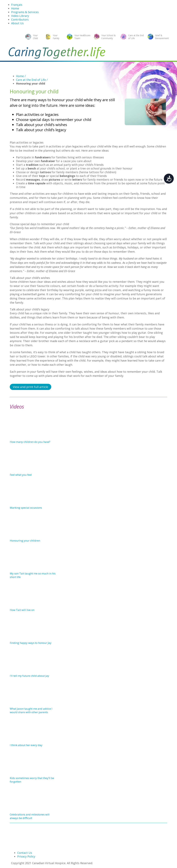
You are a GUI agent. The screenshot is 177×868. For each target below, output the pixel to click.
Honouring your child (31, 83)
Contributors (20, 19)
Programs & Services (25, 12)
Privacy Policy (26, 856)
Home (15, 8)
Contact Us (25, 853)
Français (17, 5)
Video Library (20, 16)
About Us (17, 23)
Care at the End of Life (32, 80)
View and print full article (31, 387)
